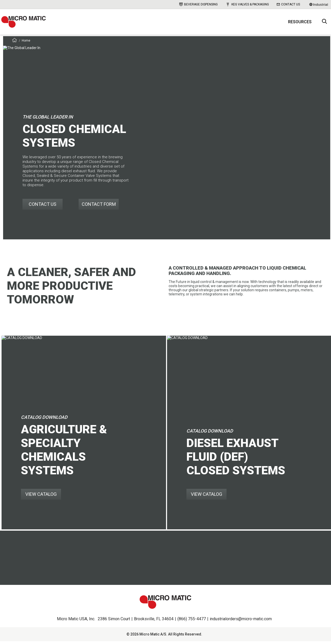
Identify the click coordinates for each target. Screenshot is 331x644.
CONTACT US (43, 207)
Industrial (319, 5)
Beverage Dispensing (198, 4)
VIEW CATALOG (41, 497)
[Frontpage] (14, 44)
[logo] (26, 23)
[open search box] (325, 23)
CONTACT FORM (99, 207)
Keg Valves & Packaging (247, 4)
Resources (300, 23)
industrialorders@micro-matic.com (241, 622)
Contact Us (288, 4)
